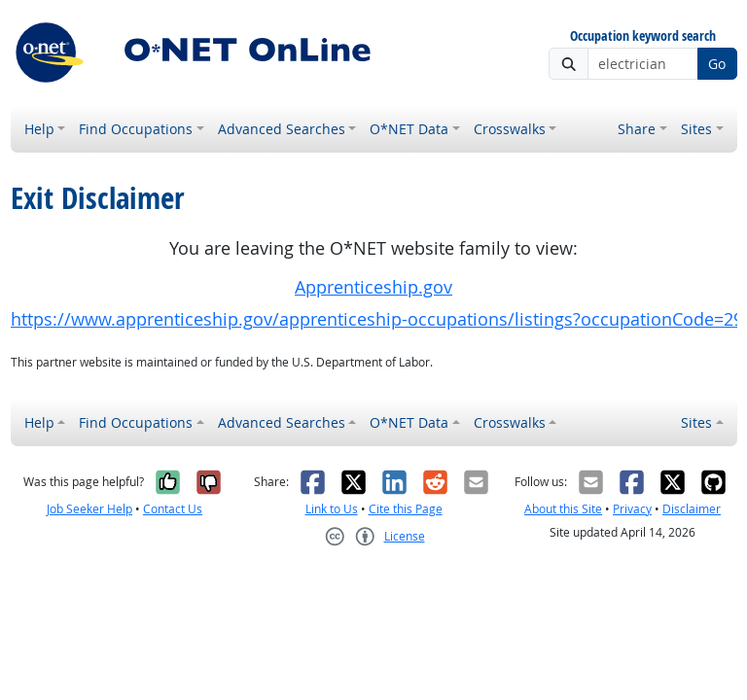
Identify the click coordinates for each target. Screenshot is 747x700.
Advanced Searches (282, 129)
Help (39, 129)
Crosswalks (510, 129)
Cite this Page (406, 509)
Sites (696, 129)
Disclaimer (692, 509)
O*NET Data (409, 129)
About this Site (563, 509)
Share (637, 129)
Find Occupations (136, 129)
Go (717, 64)
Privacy (632, 509)
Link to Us (332, 509)
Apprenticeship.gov (373, 287)
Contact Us (173, 509)
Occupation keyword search (643, 36)
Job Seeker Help (89, 509)
